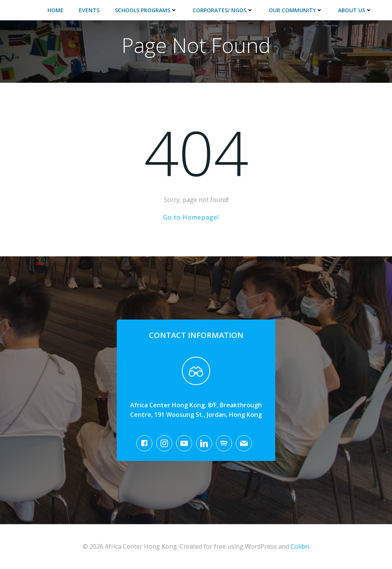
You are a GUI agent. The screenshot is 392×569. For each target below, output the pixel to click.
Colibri (300, 546)
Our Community (296, 10)
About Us (355, 10)
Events (89, 10)
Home (56, 10)
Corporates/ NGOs (223, 10)
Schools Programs (146, 10)
